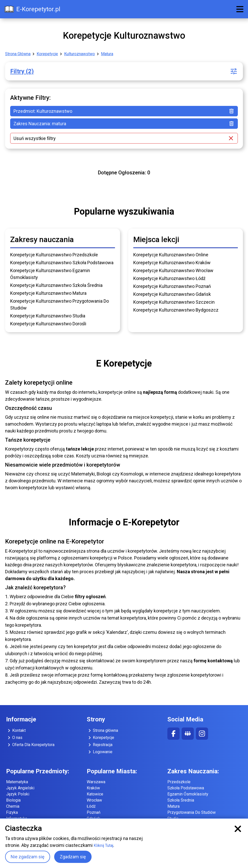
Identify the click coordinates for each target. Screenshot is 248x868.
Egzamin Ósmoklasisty (188, 794)
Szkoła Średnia (181, 800)
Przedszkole (179, 782)
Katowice (95, 794)
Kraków (93, 788)
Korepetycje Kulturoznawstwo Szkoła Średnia (56, 285)
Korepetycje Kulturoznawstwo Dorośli (48, 324)
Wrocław (94, 800)
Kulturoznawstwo (79, 54)
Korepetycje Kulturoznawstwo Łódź (169, 278)
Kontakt (16, 731)
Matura (107, 54)
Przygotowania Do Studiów (192, 812)
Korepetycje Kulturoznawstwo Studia (48, 316)
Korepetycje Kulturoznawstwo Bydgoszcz (176, 310)
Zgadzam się (73, 857)
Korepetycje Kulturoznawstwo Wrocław (173, 270)
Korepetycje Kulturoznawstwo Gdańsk (172, 294)
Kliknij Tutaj (103, 845)
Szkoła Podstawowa (186, 788)
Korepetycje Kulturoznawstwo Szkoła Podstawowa (62, 263)
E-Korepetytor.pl (32, 9)
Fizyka (12, 812)
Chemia (13, 806)
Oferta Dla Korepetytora (30, 745)
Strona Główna (18, 54)
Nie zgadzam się (28, 857)
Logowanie (100, 752)
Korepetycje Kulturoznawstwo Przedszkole (54, 255)
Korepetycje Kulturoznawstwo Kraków (172, 263)
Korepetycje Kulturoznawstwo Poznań (172, 286)
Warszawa (96, 782)
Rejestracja (100, 745)
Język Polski (18, 794)
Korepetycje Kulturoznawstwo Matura (48, 293)
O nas (14, 738)
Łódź (91, 806)
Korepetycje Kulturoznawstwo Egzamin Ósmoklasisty (50, 274)
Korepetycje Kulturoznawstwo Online (171, 255)
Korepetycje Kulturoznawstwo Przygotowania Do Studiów (60, 304)
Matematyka (17, 782)
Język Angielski (20, 788)
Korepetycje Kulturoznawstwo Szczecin (174, 302)
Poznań (94, 812)
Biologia (13, 800)
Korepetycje (47, 54)
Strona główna (102, 731)
